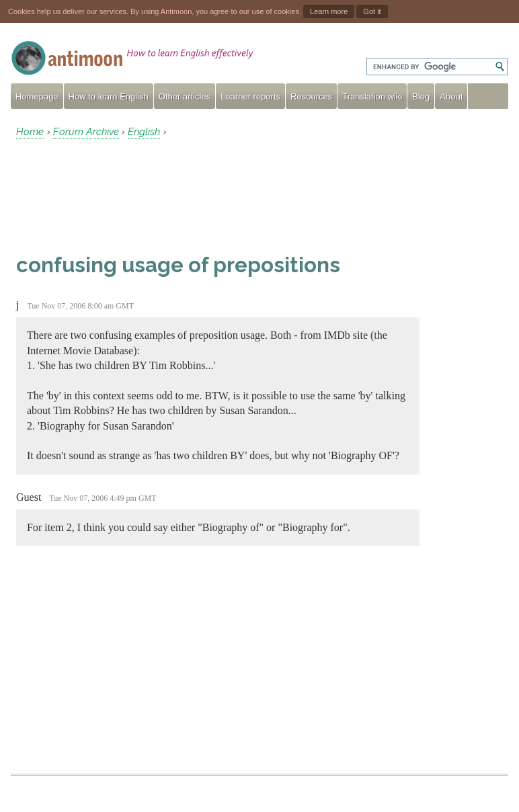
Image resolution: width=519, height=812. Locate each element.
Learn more (329, 11)
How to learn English (109, 96)
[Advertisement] (124, 196)
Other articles (185, 96)
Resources (311, 96)
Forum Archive (86, 132)
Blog (421, 96)
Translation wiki (372, 96)
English (144, 132)
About (451, 96)
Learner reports (250, 96)
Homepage (37, 96)
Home (30, 132)
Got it (372, 11)
